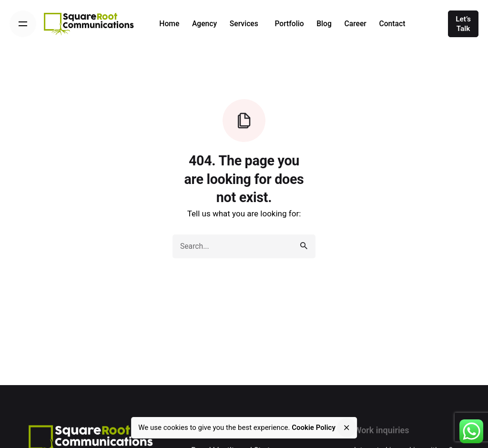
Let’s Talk (463, 24)
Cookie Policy (314, 428)
